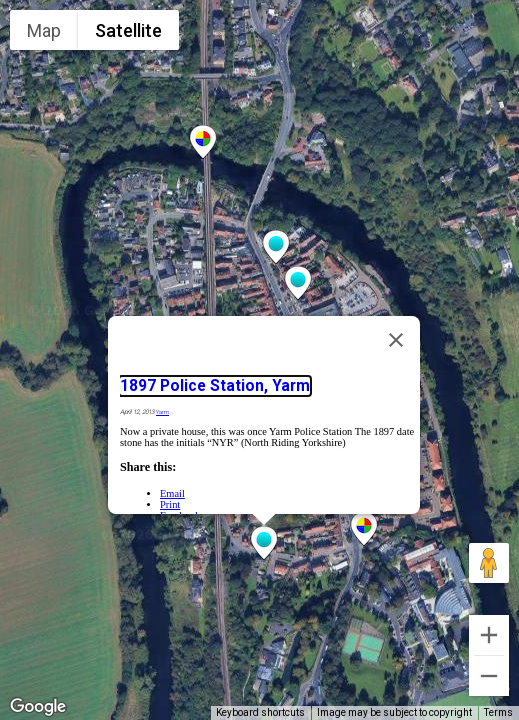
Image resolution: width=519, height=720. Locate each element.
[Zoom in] (489, 635)
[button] (264, 543)
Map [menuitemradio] (44, 30)
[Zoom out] (489, 676)
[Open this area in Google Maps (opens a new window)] (38, 707)
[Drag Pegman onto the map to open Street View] (489, 563)
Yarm (162, 412)
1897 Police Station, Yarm (215, 386)
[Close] (396, 340)
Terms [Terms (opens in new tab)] (498, 712)
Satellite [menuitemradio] (128, 30)
